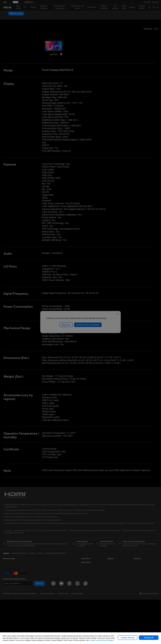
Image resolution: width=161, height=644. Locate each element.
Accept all (149, 638)
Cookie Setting (128, 638)
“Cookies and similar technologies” (102, 640)
